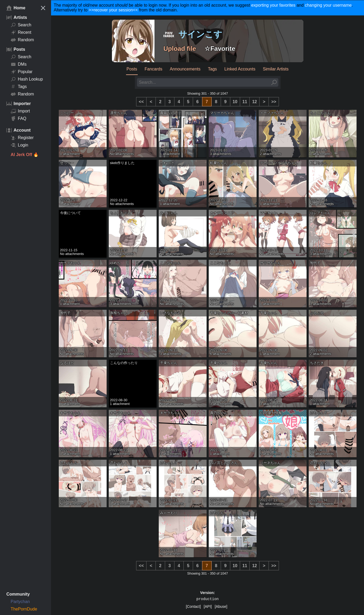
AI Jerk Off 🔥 (25, 155)
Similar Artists (276, 69)
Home (16, 8)
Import (20, 111)
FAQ (18, 119)
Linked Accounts (240, 69)
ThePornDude (24, 609)
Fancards (154, 69)
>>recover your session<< (113, 10)
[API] (208, 606)
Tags (19, 87)
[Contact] (193, 606)
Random (22, 40)
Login (19, 145)
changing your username (328, 5)
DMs (19, 64)
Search (21, 25)
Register (22, 138)
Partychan (20, 602)
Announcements (185, 69)
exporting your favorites (273, 5)
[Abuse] (221, 606)
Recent (21, 32)
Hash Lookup (27, 79)
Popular (22, 72)
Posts (132, 69)
